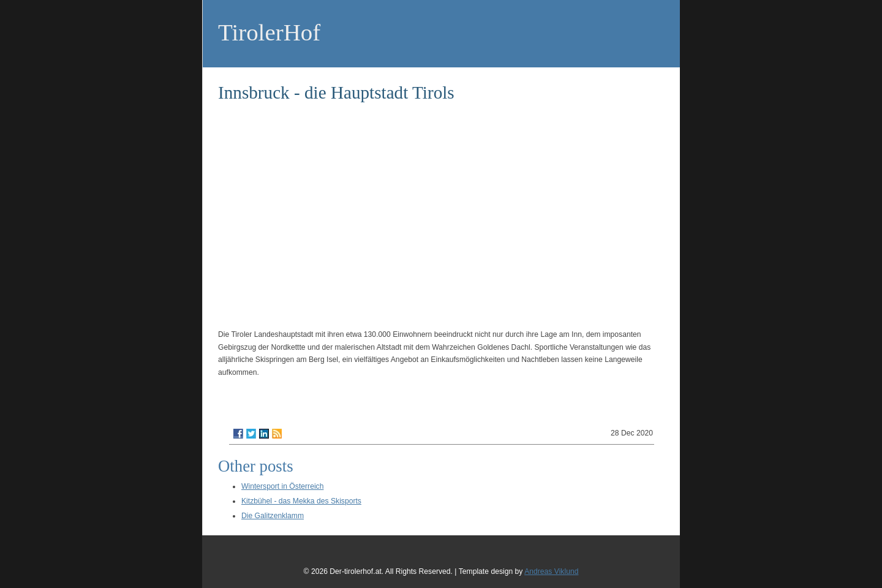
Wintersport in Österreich (282, 486)
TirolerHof (269, 32)
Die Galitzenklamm (273, 516)
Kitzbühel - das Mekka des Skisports (301, 501)
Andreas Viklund (551, 571)
